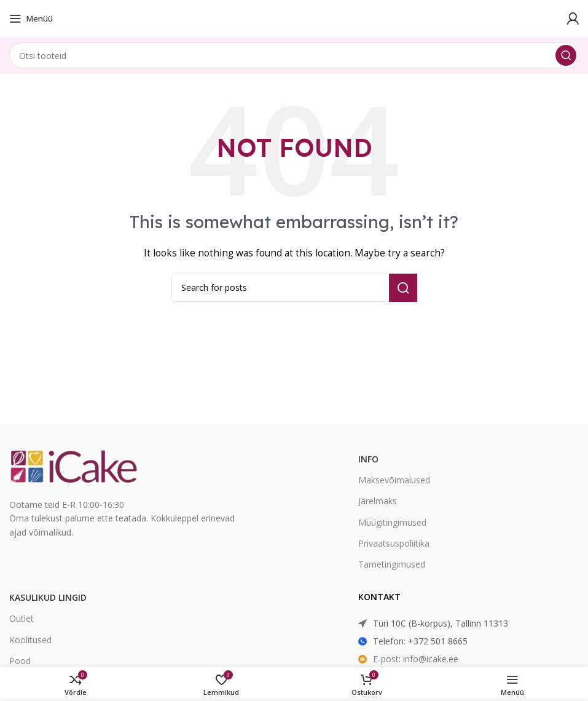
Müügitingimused (392, 522)
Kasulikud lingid (48, 597)
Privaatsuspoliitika (394, 543)
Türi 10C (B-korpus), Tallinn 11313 (441, 623)
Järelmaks (378, 501)
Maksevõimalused (394, 480)
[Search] (294, 55)
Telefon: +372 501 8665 (420, 641)
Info (368, 459)
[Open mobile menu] (31, 18)
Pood (20, 661)
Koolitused (30, 640)
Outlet (22, 618)
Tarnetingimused (392, 564)
